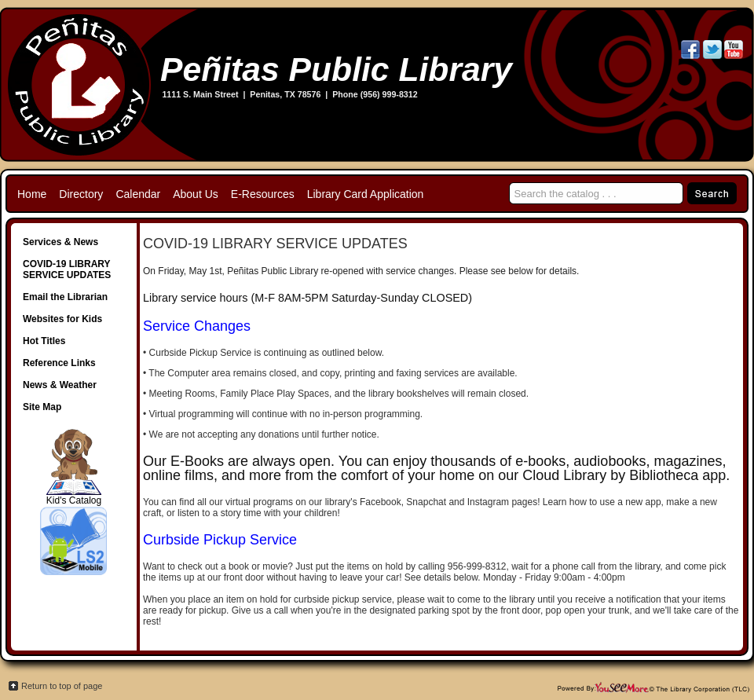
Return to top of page (62, 686)
